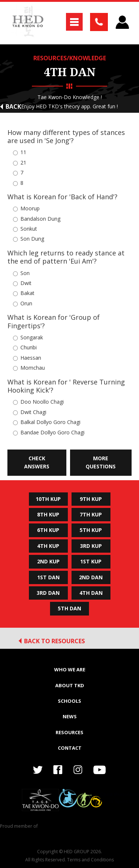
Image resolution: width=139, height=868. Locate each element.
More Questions (101, 462)
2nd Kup (48, 561)
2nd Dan (91, 577)
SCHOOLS (69, 701)
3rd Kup (91, 546)
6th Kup (48, 530)
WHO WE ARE (70, 669)
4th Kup (48, 546)
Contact (70, 748)
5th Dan (69, 608)
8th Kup (48, 514)
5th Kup (91, 530)
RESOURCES (69, 732)
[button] (74, 22)
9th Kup (91, 499)
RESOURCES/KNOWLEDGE (70, 58)
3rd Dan (48, 593)
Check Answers (37, 462)
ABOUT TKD (70, 685)
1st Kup (91, 561)
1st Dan (48, 577)
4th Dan (91, 593)
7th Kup (91, 514)
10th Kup (48, 499)
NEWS (70, 716)
